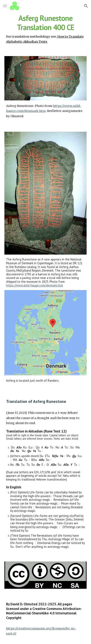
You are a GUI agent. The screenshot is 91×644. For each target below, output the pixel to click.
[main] (45, 29)
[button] (5, 6)
